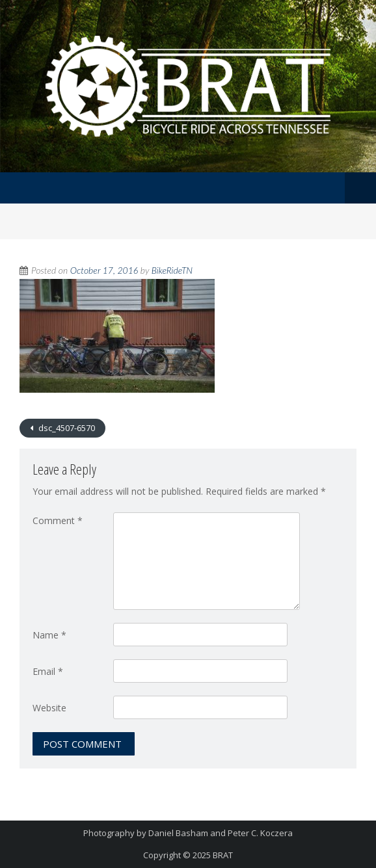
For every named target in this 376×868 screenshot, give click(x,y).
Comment (58, 520)
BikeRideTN (172, 270)
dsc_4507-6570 (66, 428)
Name (49, 635)
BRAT (223, 855)
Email (48, 671)
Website (49, 708)
